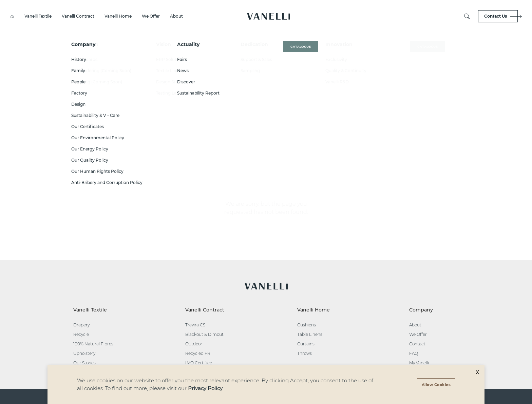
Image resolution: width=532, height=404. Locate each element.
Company (421, 310)
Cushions (307, 325)
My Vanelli (419, 363)
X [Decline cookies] (477, 372)
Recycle (81, 334)
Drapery (81, 325)
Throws (305, 353)
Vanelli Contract (78, 16)
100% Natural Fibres (93, 344)
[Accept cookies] (436, 385)
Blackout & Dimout (204, 334)
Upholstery (84, 353)
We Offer (151, 16)
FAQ (414, 353)
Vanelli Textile (38, 16)
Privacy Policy (205, 388)
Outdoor (194, 344)
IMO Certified (199, 363)
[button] (269, 16)
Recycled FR (198, 353)
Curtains (306, 344)
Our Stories (84, 363)
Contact (417, 344)
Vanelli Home (118, 16)
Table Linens (310, 334)
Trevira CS (195, 325)
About (176, 16)
